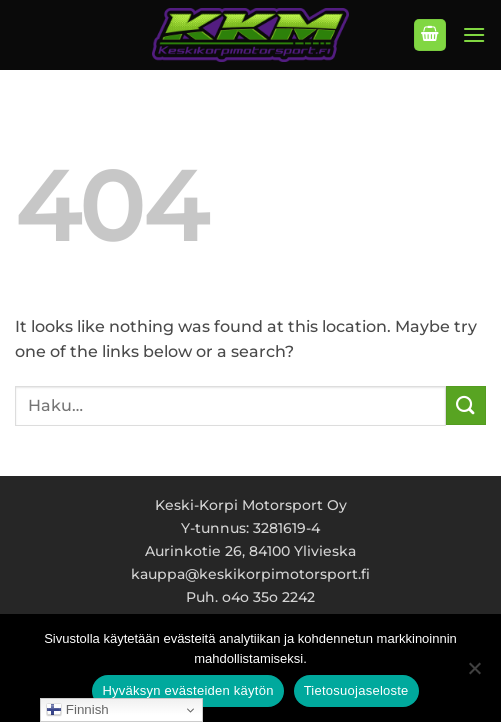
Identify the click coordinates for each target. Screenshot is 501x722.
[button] (430, 35)
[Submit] (466, 405)
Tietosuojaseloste (356, 690)
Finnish (77, 710)
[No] (474, 674)
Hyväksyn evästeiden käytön (187, 690)
